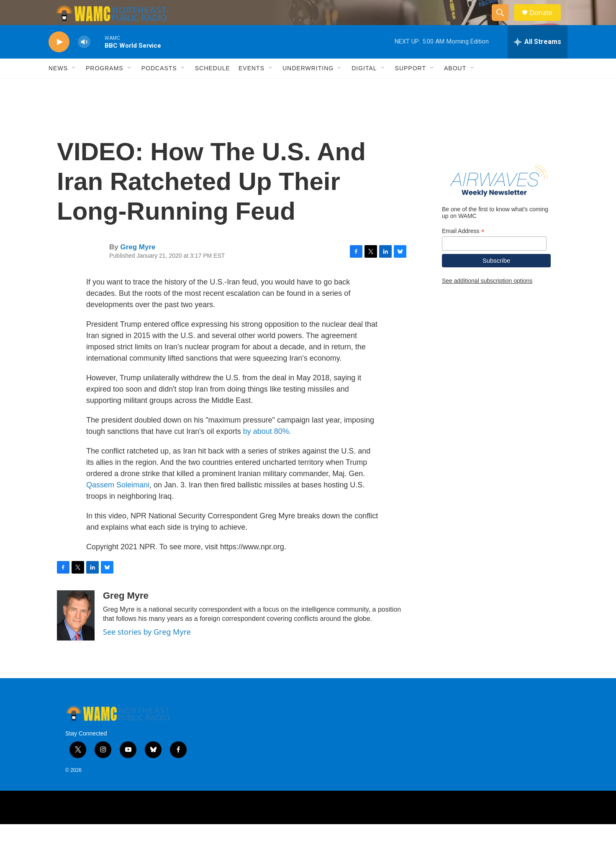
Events (252, 87)
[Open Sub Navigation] (74, 87)
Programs (105, 87)
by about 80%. (267, 450)
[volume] (84, 61)
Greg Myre (138, 266)
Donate (546, 22)
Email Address (463, 250)
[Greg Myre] (76, 634)
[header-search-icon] (504, 22)
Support (411, 87)
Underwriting (308, 87)
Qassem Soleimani (118, 504)
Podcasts (159, 87)
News (58, 87)
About (455, 87)
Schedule (213, 87)
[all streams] (538, 61)
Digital (364, 87)
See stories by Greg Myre (147, 651)
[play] (59, 61)
